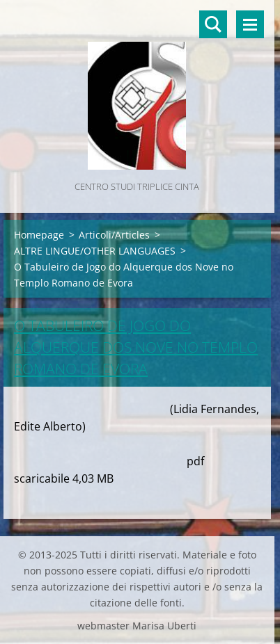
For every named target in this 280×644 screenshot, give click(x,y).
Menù (250, 24)
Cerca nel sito (213, 24)
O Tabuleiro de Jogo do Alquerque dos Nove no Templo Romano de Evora (136, 347)
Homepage (39, 235)
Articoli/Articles (114, 235)
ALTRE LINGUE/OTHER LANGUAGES (95, 251)
